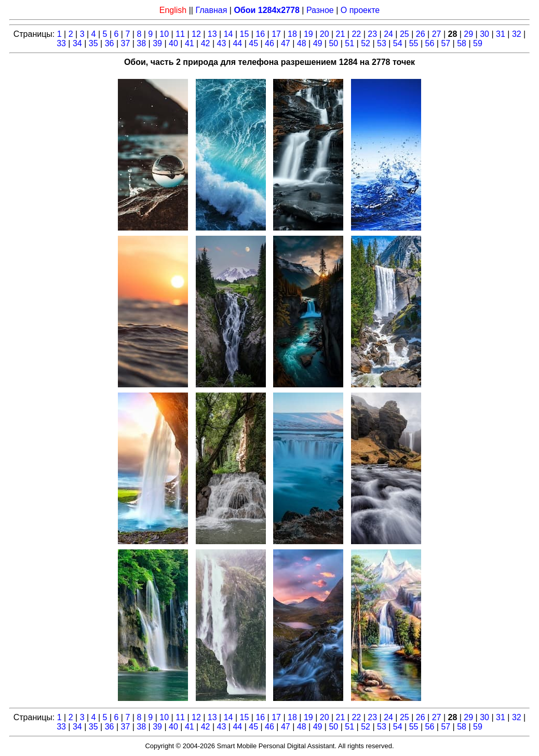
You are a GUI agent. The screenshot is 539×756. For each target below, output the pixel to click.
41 (190, 43)
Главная (211, 10)
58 (462, 43)
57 (446, 43)
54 (398, 43)
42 (206, 43)
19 (308, 34)
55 (414, 43)
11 (180, 34)
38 (141, 43)
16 (260, 34)
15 (245, 34)
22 (356, 34)
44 (237, 43)
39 (157, 43)
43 (222, 43)
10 (164, 34)
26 (421, 34)
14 (228, 34)
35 (93, 43)
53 (382, 43)
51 (349, 43)
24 (388, 34)
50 (333, 43)
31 (501, 34)
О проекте (360, 10)
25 (405, 34)
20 (325, 34)
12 (196, 34)
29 (468, 34)
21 (341, 34)
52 (366, 43)
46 (269, 43)
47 (286, 43)
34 (77, 43)
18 (292, 34)
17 (276, 34)
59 (478, 43)
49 (318, 43)
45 (253, 43)
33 (61, 43)
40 (173, 43)
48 (302, 43)
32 (517, 34)
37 (126, 43)
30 (484, 34)
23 (372, 34)
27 (437, 34)
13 (212, 34)
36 (110, 43)
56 (430, 43)
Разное (320, 10)
